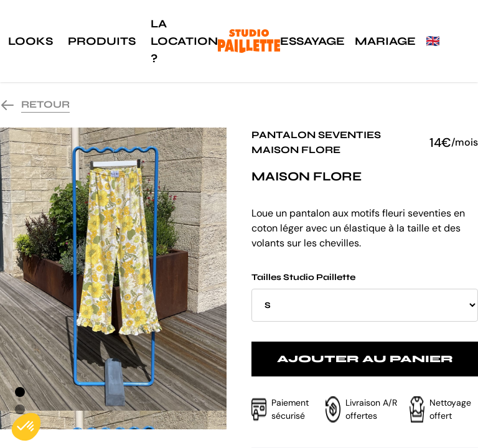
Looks (30, 41)
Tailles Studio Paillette (365, 297)
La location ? (184, 41)
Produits (102, 41)
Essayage (312, 41)
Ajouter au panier (365, 359)
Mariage (385, 41)
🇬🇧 (433, 41)
